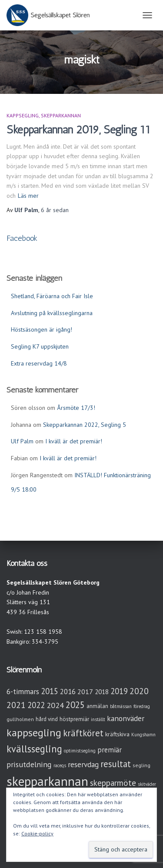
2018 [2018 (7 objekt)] (102, 692)
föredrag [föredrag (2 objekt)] (142, 706)
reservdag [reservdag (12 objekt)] (83, 764)
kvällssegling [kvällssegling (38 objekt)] (34, 749)
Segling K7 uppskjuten (40, 346)
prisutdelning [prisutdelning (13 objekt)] (29, 764)
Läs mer (28, 196)
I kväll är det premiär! (74, 441)
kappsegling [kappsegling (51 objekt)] (34, 733)
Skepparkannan (61, 115)
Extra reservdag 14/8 (39, 363)
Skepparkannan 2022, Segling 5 (85, 425)
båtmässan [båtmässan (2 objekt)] (121, 706)
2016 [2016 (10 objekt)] (68, 692)
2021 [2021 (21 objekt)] (16, 705)
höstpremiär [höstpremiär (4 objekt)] (74, 719)
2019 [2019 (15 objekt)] (119, 691)
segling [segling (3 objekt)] (141, 765)
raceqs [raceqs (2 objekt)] (60, 765)
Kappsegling (23, 115)
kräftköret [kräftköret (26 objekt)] (83, 733)
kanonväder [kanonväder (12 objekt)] (126, 718)
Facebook (22, 238)
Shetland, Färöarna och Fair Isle (52, 296)
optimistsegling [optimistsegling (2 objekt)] (80, 751)
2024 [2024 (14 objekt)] (55, 705)
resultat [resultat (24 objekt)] (116, 764)
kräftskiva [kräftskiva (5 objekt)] (117, 734)
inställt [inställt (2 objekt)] (98, 719)
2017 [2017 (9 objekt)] (85, 692)
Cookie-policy (37, 833)
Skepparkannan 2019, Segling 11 (78, 130)
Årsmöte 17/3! (76, 408)
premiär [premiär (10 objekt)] (110, 750)
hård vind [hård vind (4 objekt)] (47, 719)
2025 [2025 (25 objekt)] (75, 705)
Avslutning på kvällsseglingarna (52, 313)
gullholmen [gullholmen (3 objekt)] (20, 719)
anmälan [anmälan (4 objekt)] (97, 706)
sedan (55, 210)
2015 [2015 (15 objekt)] (50, 691)
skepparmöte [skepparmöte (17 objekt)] (113, 783)
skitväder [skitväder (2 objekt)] (147, 784)
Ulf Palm (22, 441)
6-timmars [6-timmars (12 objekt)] (23, 691)
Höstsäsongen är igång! (42, 329)
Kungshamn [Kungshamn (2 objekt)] (143, 735)
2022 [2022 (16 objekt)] (36, 705)
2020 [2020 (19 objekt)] (139, 691)
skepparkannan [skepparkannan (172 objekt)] (47, 781)
